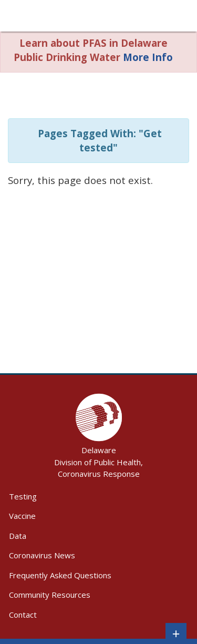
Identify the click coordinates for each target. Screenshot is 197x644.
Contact (23, 615)
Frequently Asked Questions (60, 575)
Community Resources (50, 595)
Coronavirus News (42, 555)
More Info (148, 57)
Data (18, 536)
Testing (23, 496)
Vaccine (22, 516)
